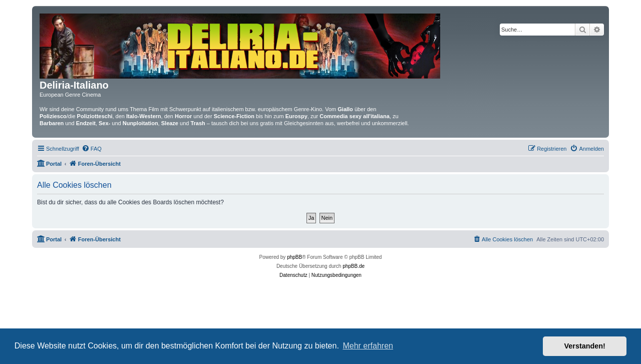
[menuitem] (92, 149)
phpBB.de (354, 266)
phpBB (294, 257)
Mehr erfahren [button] (368, 346)
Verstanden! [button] (585, 346)
